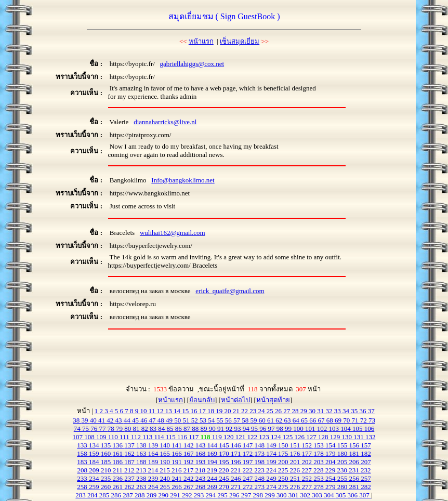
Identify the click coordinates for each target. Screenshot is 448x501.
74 (78, 429)
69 (339, 420)
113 (148, 437)
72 (364, 420)
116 (183, 437)
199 (272, 462)
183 (83, 462)
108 (90, 437)
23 (254, 411)
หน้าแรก (201, 41)
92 (230, 429)
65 (305, 420)
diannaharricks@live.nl (165, 122)
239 (154, 478)
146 (237, 445)
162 (130, 453)
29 (305, 411)
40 (94, 420)
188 (142, 462)
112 (137, 437)
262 (130, 487)
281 (355, 487)
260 (107, 487)
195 (225, 462)
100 (299, 429)
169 (213, 453)
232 (366, 470)
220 (225, 470)
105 (358, 429)
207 (366, 462)
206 (355, 462)
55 (220, 420)
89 (205, 429)
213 (142, 470)
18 (212, 411)
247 (249, 478)
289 (153, 495)
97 (272, 429)
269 (213, 487)
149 (272, 445)
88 (196, 429)
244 (213, 478)
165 (166, 453)
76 (95, 429)
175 (284, 453)
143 (201, 445)
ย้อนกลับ (202, 400)
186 (119, 462)
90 (213, 429)
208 (83, 470)
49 (170, 420)
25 (271, 411)
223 (260, 470)
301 (294, 495)
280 (343, 487)
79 (120, 429)
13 (169, 411)
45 (136, 420)
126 (300, 437)
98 (281, 429)
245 (225, 478)
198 (261, 462)
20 (229, 411)
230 (343, 470)
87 (188, 429)
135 (107, 445)
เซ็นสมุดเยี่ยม (240, 41)
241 (177, 478)
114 (160, 437)
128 (324, 437)
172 (249, 453)
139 (154, 445)
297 (247, 495)
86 (179, 429)
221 (237, 470)
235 (107, 478)
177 (308, 453)
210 (107, 470)
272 (249, 487)
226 (296, 470)
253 (319, 478)
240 (166, 478)
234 (95, 478)
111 (125, 437)
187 (130, 462)
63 (288, 420)
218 (201, 470)
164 (154, 453)
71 (355, 420)
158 (83, 453)
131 (359, 437)
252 (308, 478)
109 (102, 437)
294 (212, 495)
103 (335, 429)
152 (308, 445)
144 (213, 445)
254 (331, 478)
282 (366, 487)
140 (166, 445)
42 (111, 420)
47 (153, 420)
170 (225, 453)
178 (319, 453)
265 (166, 487)
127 (312, 437)
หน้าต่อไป (235, 400)
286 (117, 495)
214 (154, 470)
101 (311, 429)
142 (189, 445)
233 (83, 478)
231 (355, 470)
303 (318, 495)
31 (321, 411)
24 (262, 411)
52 (195, 420)
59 (254, 420)
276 (296, 487)
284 (93, 495)
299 (271, 495)
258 (83, 487)
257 (366, 478)
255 (343, 478)
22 (245, 411)
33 (338, 411)
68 (331, 420)
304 (330, 495)
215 (166, 470)
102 (323, 429)
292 (188, 495)
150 (284, 445)
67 (322, 420)
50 (178, 420)
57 (238, 420)
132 (371, 437)
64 (297, 420)
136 (119, 445)
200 (284, 462)
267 (189, 487)
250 (284, 478)
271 (237, 487)
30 (313, 411)
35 (355, 411)
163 (142, 453)
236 (119, 478)
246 (237, 478)
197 (249, 462)
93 (239, 429)
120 (229, 437)
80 (128, 429)
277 (308, 487)
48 (162, 420)
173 (261, 453)
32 (330, 411)
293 (200, 495)
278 (319, 487)
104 (346, 429)
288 (141, 495)
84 (162, 429)
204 (331, 462)
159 (95, 453)
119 (218, 437)
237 (130, 478)
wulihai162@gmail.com (173, 233)
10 (144, 411)
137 (130, 445)
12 (161, 411)
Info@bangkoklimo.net (183, 180)
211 (118, 470)
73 (372, 420)
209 (95, 470)
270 (225, 487)
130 (347, 437)
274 (272, 487)
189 (154, 462)
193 (201, 462)
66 (313, 420)
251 (296, 478)
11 (153, 411)
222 (249, 470)
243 (201, 478)
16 (195, 411)
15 (186, 411)
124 (277, 437)
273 (261, 487)
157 (366, 445)
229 (331, 470)
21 (237, 411)
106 (370, 429)
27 (287, 411)
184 (95, 462)
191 (177, 462)
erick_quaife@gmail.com (230, 291)
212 (130, 470)
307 (365, 495)
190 (166, 462)
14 (178, 411)
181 (355, 453)
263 (142, 487)
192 (189, 462)
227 (307, 470)
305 (342, 495)
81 (137, 429)
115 (172, 437)
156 (355, 445)
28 (296, 411)
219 (213, 470)
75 (86, 429)
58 (246, 420)
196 (237, 462)
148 (261, 445)
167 (189, 453)
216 (177, 470)
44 (128, 420)
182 (366, 453)
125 (289, 437)
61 (271, 420)
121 (241, 437)
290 (164, 495)
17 (203, 411)
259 (95, 487)
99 (289, 429)
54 (212, 420)
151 (296, 445)
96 (263, 429)
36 (364, 411)
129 (336, 437)
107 (79, 437)
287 (129, 495)
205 (343, 462)
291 (176, 495)
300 (282, 495)
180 (343, 453)
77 (103, 429)
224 (272, 470)
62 (280, 420)
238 (142, 478)
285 (105, 495)
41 (102, 420)
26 (279, 411)
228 (319, 470)
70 (347, 420)
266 (177, 487)
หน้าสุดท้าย (273, 400)
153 (319, 445)
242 (189, 478)
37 (371, 411)
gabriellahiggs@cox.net (192, 64)
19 (220, 411)
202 (308, 462)
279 (331, 487)
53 (204, 420)
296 (235, 495)
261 (119, 487)
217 (189, 470)
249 (272, 478)
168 (201, 453)
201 (296, 462)
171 (237, 453)
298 (259, 495)
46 (144, 420)
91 (221, 429)
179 (331, 453)
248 (261, 478)
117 (194, 437)
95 (255, 429)
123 (265, 437)
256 (355, 478)
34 (347, 411)
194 (213, 462)
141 (177, 445)
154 (331, 445)
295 (223, 495)
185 (107, 462)
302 (306, 495)
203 (319, 462)
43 (119, 420)
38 (77, 420)
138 (142, 445)
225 (284, 470)
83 (154, 429)
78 (112, 429)
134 (95, 445)
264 (154, 487)
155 (343, 445)
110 (114, 437)
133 (83, 445)
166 (177, 453)
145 (225, 445)
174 (272, 453)
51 (187, 420)
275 (284, 487)
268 (201, 487)
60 (263, 420)
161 (119, 453)
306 (354, 495)
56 (229, 420)
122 (253, 437)
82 (146, 429)
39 (85, 420)
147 (249, 445)
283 (81, 495)
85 (171, 429)
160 (107, 453)
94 (247, 429)
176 (296, 453)
